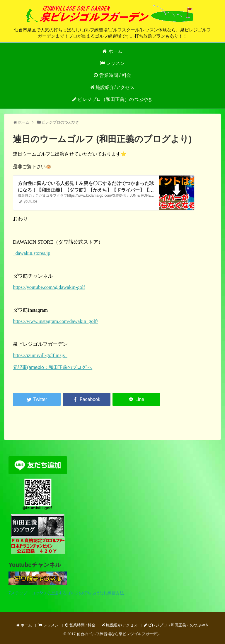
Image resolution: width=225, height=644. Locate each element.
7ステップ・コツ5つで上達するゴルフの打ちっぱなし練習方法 (66, 593)
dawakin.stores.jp (31, 253)
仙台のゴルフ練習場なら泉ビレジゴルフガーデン (119, 634)
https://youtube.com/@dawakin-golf (49, 287)
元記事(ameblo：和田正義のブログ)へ (53, 367)
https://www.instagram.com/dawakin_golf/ (56, 321)
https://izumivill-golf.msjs (40, 355)
